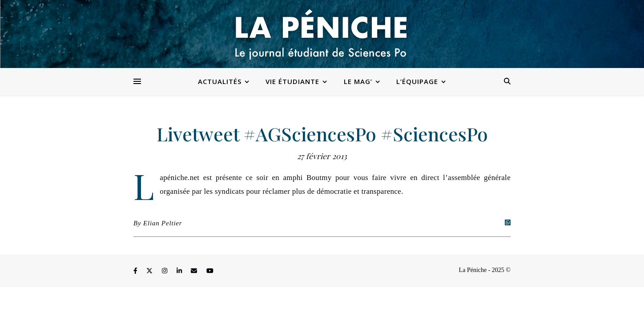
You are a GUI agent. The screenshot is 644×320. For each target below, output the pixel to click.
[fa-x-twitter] (150, 271)
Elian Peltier (163, 223)
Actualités (220, 81)
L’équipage (417, 81)
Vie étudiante (292, 81)
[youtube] (210, 271)
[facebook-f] (136, 271)
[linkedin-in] (180, 271)
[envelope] (195, 271)
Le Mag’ (358, 81)
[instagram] (165, 271)
